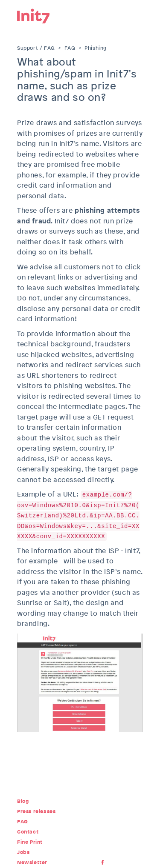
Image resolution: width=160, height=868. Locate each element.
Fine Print (30, 842)
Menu (137, 15)
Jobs (23, 852)
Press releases (36, 811)
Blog (23, 801)
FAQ (70, 48)
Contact (28, 832)
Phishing (96, 48)
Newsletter (32, 862)
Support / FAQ (36, 48)
